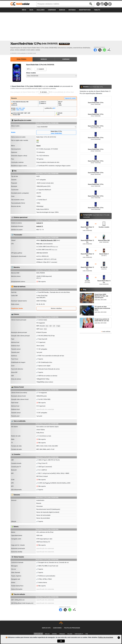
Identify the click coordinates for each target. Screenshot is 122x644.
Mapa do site (46, 628)
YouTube (98, 4)
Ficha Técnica (22, 59)
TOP (61, 624)
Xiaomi (38, 146)
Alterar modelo (31, 73)
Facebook (110, 4)
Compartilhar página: (109, 50)
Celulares (41, 10)
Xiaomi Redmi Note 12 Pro (96, 101)
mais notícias (106, 332)
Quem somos (57, 628)
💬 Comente (40, 69)
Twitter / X (106, 4)
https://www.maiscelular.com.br (21, 4)
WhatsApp (104, 50)
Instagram (102, 4)
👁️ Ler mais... (44, 92)
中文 (87, 634)
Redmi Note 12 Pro (56, 133)
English (47, 634)
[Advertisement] (61, 26)
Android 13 (40, 226)
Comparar (52, 10)
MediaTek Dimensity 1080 (48, 240)
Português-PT (79, 634)
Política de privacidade (72, 628)
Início (24, 10)
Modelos (44, 59)
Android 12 (40, 223)
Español (55, 634)
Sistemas (72, 10)
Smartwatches (85, 10)
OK (61, 641)
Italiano (70, 634)
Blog (31, 10)
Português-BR (38, 634)
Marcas (62, 10)
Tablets (97, 10)
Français (62, 634)
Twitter (100, 50)
